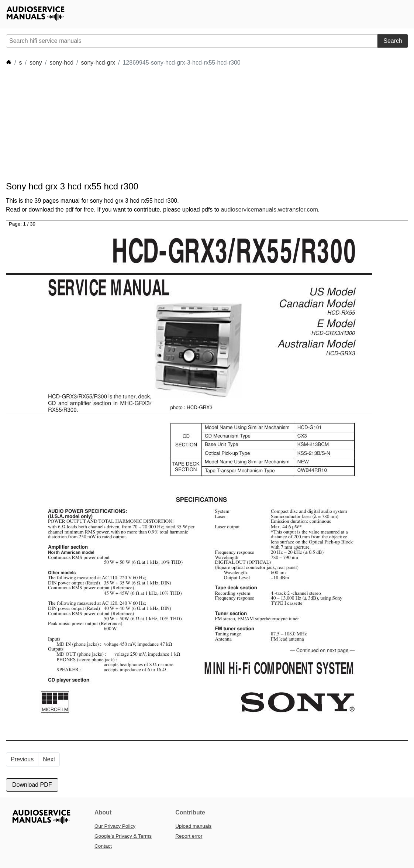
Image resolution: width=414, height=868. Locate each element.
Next (49, 759)
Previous (22, 759)
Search (393, 41)
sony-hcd (61, 63)
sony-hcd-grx (98, 63)
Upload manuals (193, 826)
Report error (189, 836)
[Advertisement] (140, 124)
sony (36, 63)
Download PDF (32, 785)
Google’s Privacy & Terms (123, 836)
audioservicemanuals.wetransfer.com (270, 210)
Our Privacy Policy (115, 826)
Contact (103, 846)
